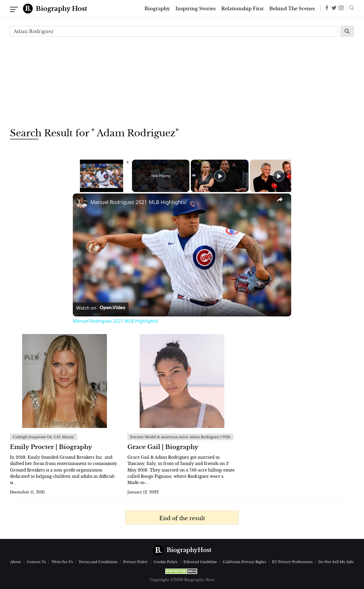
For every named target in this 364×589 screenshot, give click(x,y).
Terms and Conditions (98, 562)
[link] (82, 203)
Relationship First (242, 9)
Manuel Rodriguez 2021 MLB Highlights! (138, 202)
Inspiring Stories (196, 9)
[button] (350, 9)
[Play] (220, 176)
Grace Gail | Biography (163, 447)
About (16, 562)
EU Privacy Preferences (292, 562)
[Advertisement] (182, 81)
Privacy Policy (136, 562)
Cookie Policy (166, 562)
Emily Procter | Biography (51, 447)
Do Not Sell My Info (336, 562)
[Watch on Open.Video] (101, 308)
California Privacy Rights (244, 562)
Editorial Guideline (200, 562)
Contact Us (36, 562)
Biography (157, 9)
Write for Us (62, 562)
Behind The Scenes (292, 9)
